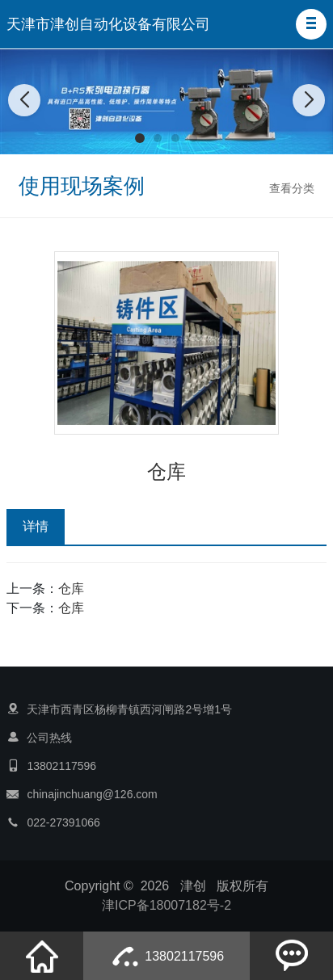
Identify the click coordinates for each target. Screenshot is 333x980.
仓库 (71, 589)
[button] (311, 24)
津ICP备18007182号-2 (166, 905)
